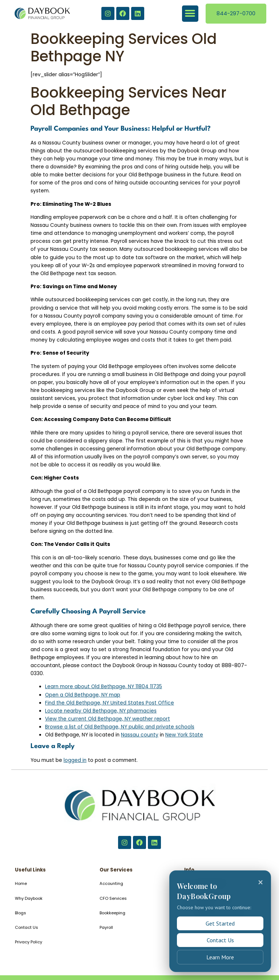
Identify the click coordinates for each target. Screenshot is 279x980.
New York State (184, 735)
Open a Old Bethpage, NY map (83, 695)
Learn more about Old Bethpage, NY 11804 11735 (104, 687)
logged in (75, 760)
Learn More (220, 957)
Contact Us (220, 940)
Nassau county (140, 735)
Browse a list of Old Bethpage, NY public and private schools (120, 727)
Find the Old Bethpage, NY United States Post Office (110, 703)
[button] (190, 14)
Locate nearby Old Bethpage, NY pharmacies (101, 711)
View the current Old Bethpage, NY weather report (108, 719)
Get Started (220, 923)
